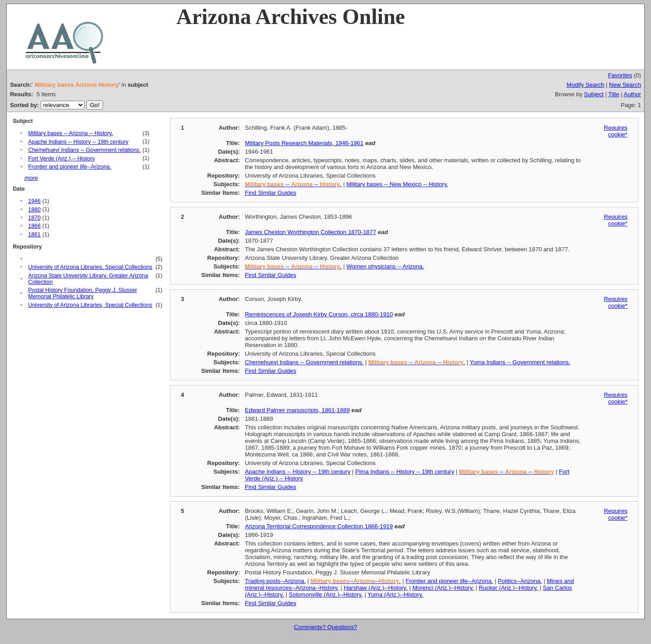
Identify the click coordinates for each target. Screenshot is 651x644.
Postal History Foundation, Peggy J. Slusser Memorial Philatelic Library (83, 293)
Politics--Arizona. (520, 581)
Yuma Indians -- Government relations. (520, 362)
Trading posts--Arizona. (276, 581)
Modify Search (585, 85)
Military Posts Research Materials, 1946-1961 (304, 143)
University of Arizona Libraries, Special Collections (90, 267)
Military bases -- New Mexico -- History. (397, 184)
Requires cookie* (616, 131)
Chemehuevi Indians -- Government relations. (84, 150)
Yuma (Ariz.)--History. (395, 595)
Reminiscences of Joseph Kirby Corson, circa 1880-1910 (319, 314)
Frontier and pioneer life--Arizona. (70, 167)
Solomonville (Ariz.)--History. (326, 595)
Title (614, 94)
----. (356, 581)
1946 (34, 201)
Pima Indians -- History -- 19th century (405, 472)
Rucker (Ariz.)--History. (508, 588)
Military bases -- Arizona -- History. (71, 133)
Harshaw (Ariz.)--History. (375, 588)
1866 (34, 226)
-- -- (506, 472)
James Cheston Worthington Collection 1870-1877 (311, 232)
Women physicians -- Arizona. (385, 266)
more (31, 178)
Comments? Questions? (325, 627)
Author (632, 94)
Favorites (620, 75)
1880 (34, 210)
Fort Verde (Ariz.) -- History (61, 159)
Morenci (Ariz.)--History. (443, 588)
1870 (34, 218)
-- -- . (293, 184)
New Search (625, 85)
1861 (34, 235)
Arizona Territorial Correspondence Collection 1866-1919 (319, 526)
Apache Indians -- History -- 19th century (78, 142)
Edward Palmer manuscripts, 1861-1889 (297, 410)
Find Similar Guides (271, 193)
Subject (594, 94)
